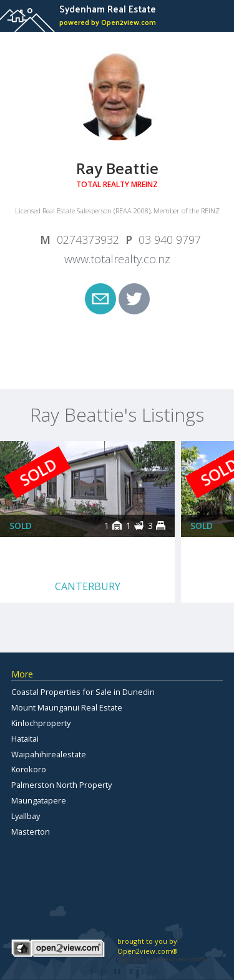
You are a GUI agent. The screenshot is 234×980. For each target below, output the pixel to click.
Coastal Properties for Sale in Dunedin (83, 692)
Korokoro (29, 769)
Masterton (31, 832)
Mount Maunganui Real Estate (67, 707)
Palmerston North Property (61, 785)
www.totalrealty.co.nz (117, 259)
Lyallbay (26, 816)
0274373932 (88, 240)
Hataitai (25, 739)
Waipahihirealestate (49, 754)
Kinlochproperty (41, 723)
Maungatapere (39, 800)
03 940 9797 (170, 240)
